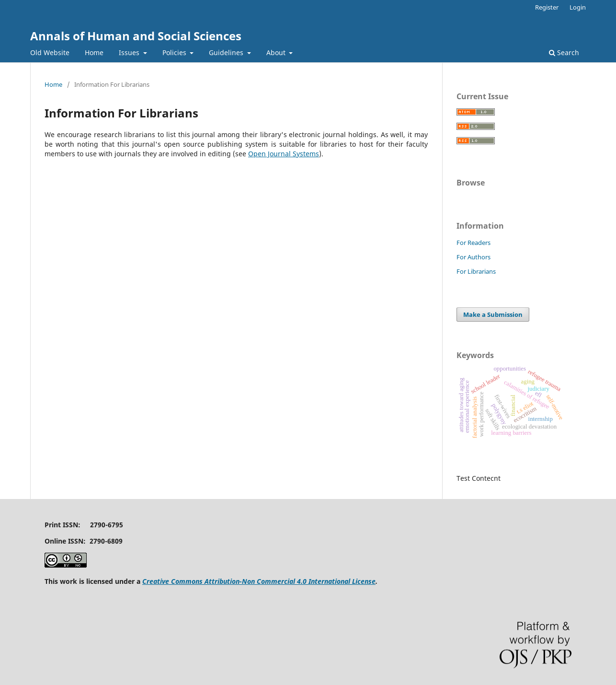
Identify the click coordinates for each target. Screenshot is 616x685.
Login (578, 7)
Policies (175, 52)
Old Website (50, 52)
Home (94, 52)
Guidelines (227, 52)
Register (547, 7)
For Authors (473, 257)
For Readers (473, 243)
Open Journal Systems (284, 154)
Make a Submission (493, 314)
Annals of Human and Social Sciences (136, 36)
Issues (130, 52)
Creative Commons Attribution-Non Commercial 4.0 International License (259, 581)
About (277, 52)
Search (564, 52)
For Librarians (476, 271)
